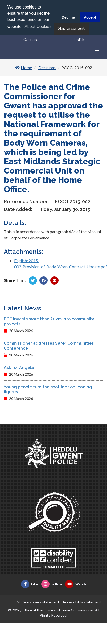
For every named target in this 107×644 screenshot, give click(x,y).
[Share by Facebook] (44, 280)
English (79, 40)
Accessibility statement (82, 602)
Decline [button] (68, 17)
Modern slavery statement (38, 602)
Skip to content (71, 28)
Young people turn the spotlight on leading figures (48, 389)
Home (23, 68)
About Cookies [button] (38, 26)
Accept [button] (90, 17)
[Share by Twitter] (33, 280)
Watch (76, 584)
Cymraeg (30, 40)
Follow (52, 584)
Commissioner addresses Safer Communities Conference (49, 346)
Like (30, 584)
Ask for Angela (19, 368)
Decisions (47, 68)
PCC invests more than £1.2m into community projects (49, 321)
